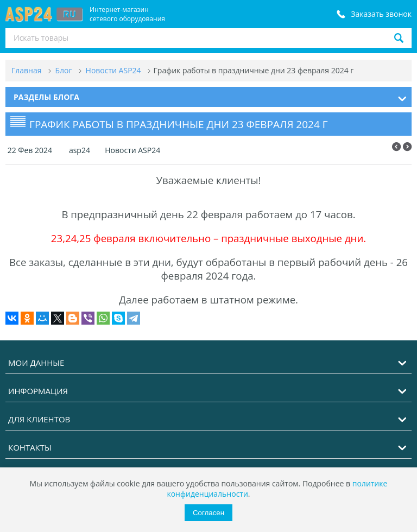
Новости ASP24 (132, 150)
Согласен (208, 513)
